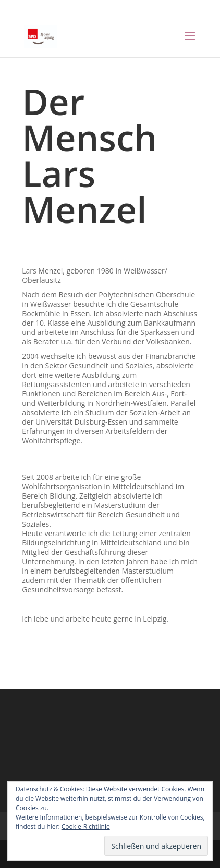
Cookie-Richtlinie (86, 827)
